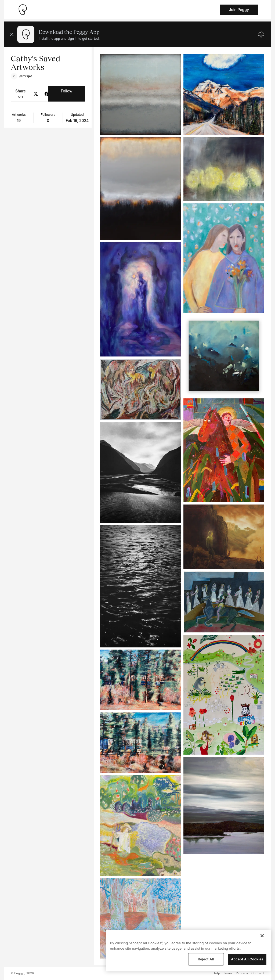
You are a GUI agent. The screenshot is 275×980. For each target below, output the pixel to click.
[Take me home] (23, 10)
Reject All (206, 959)
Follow (66, 91)
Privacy (242, 974)
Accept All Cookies (247, 959)
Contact (258, 974)
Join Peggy (239, 10)
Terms (228, 974)
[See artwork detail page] (141, 94)
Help (216, 974)
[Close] (262, 936)
